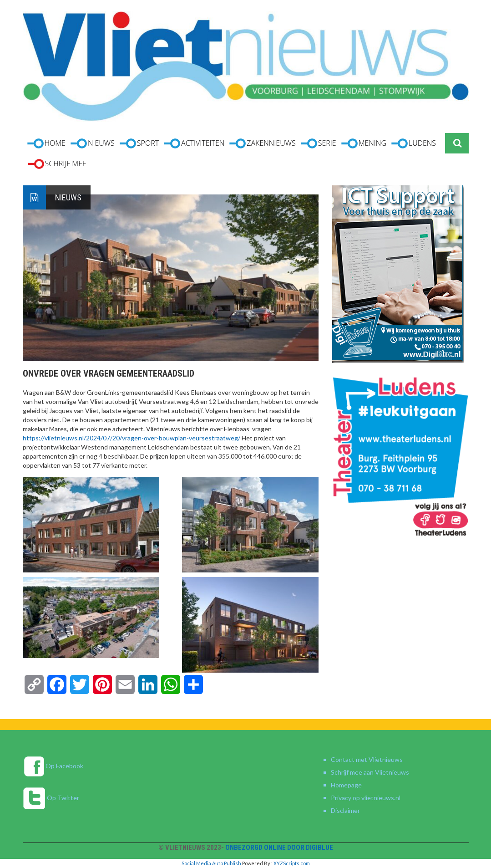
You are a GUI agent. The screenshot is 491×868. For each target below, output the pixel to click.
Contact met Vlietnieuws (367, 759)
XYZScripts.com (292, 863)
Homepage (346, 785)
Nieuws (68, 197)
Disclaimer (345, 810)
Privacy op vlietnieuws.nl (366, 798)
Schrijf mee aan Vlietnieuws (370, 772)
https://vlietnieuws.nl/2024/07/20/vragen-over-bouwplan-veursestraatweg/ (132, 438)
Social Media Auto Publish (211, 863)
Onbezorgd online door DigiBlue (279, 848)
